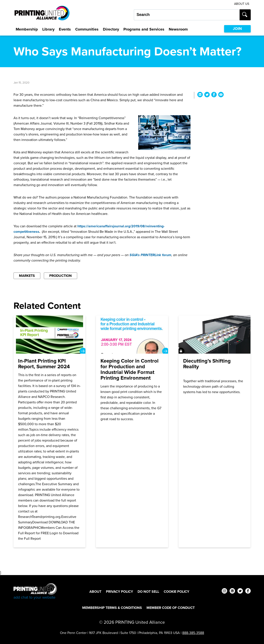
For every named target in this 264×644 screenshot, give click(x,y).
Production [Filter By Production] (60, 276)
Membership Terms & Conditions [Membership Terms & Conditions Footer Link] (112, 608)
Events (65, 29)
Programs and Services (144, 29)
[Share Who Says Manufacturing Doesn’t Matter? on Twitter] (207, 95)
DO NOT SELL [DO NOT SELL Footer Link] (148, 592)
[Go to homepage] (35, 592)
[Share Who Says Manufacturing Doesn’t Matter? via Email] (221, 95)
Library (48, 29)
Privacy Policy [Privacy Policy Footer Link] (119, 592)
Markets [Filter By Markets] (27, 276)
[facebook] (248, 592)
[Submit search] (245, 15)
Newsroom (178, 29)
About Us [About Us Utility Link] (242, 4)
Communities (87, 29)
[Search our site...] (187, 15)
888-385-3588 (193, 633)
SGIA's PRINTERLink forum (150, 255)
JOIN (237, 29)
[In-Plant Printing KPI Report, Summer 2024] (50, 431)
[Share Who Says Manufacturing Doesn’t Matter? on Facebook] (214, 95)
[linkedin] (232, 592)
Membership (27, 29)
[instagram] (224, 592)
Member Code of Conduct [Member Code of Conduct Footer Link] (171, 608)
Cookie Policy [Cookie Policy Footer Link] (176, 592)
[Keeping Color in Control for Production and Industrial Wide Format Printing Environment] (132, 431)
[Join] (215, 431)
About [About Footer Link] (95, 592)
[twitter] (240, 592)
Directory (111, 29)
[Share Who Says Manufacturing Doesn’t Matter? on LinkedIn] (200, 95)
